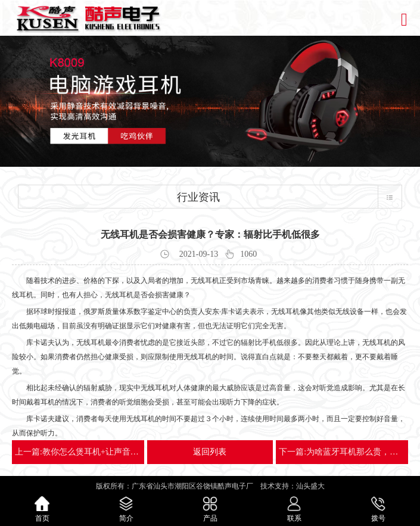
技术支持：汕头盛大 (293, 486)
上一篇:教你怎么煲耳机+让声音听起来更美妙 (78, 452)
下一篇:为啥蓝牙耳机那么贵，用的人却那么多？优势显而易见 (342, 452)
